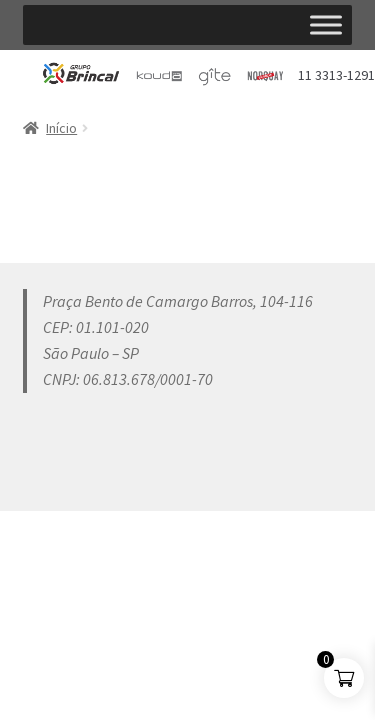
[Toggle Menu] (326, 24)
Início (61, 128)
